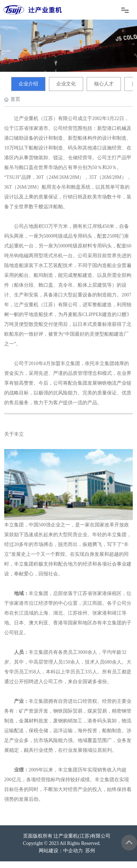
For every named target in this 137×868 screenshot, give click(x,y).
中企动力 (73, 851)
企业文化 (66, 84)
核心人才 (104, 84)
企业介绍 (28, 84)
